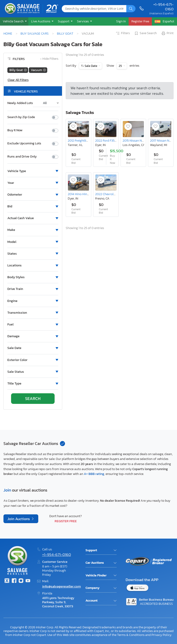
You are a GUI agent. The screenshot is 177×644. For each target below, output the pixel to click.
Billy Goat (65, 33)
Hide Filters (49, 59)
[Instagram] (21, 581)
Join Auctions (19, 519)
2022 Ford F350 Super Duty (114, 140)
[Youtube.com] (28, 581)
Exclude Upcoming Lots (24, 143)
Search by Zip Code (21, 117)
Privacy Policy (161, 635)
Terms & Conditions (131, 635)
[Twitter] (7, 581)
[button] (14, 21)
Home (8, 33)
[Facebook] (14, 581)
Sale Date (91, 66)
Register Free (66, 521)
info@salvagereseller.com (62, 586)
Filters (123, 33)
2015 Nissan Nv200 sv (138, 140)
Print (167, 33)
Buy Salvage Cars (35, 33)
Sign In (121, 21)
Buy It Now (15, 130)
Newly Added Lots (20, 103)
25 (121, 66)
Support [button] (64, 21)
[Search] (131, 9)
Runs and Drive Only (22, 157)
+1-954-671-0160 (163, 7)
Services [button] (83, 21)
